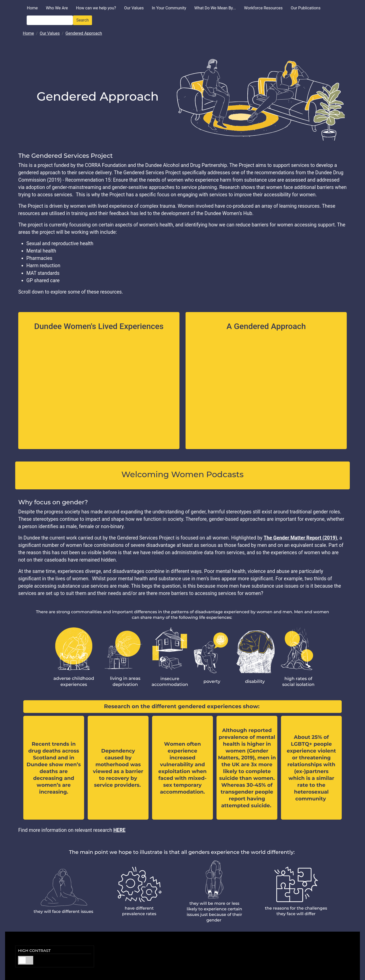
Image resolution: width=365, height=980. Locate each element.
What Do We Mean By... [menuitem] (215, 8)
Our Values (50, 33)
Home (28, 33)
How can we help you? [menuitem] (96, 8)
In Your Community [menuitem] (169, 8)
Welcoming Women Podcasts (182, 474)
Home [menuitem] (32, 8)
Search (83, 20)
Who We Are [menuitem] (57, 8)
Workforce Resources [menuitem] (263, 8)
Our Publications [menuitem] (306, 8)
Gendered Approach (84, 33)
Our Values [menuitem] (134, 8)
